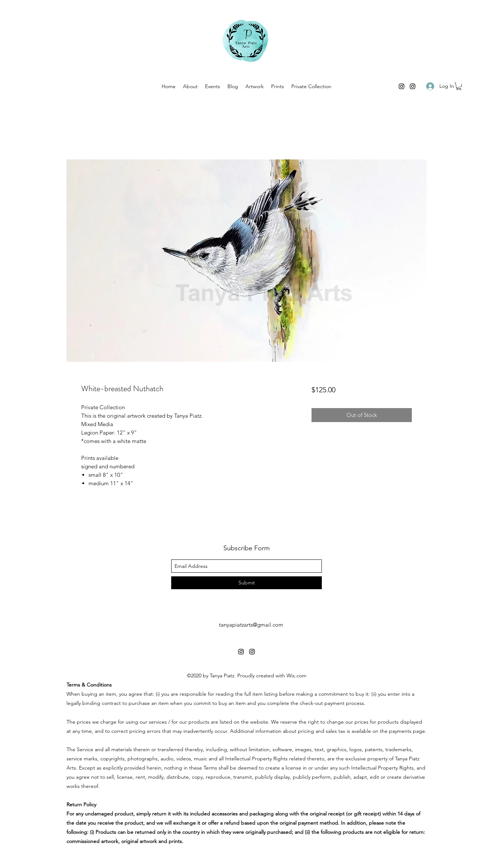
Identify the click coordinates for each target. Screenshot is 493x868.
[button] (459, 86)
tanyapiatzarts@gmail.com (251, 625)
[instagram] (402, 86)
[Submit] (246, 583)
